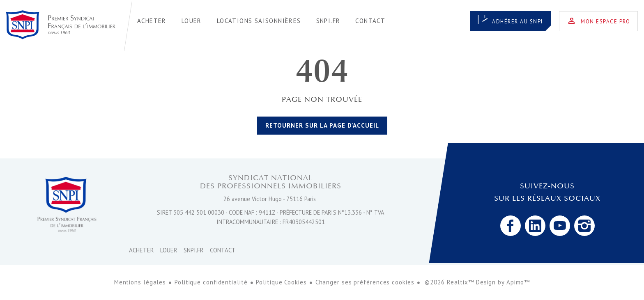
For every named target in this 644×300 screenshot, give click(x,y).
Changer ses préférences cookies (365, 282)
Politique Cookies (281, 282)
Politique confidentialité (211, 282)
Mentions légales (140, 282)
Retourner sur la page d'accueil (322, 125)
